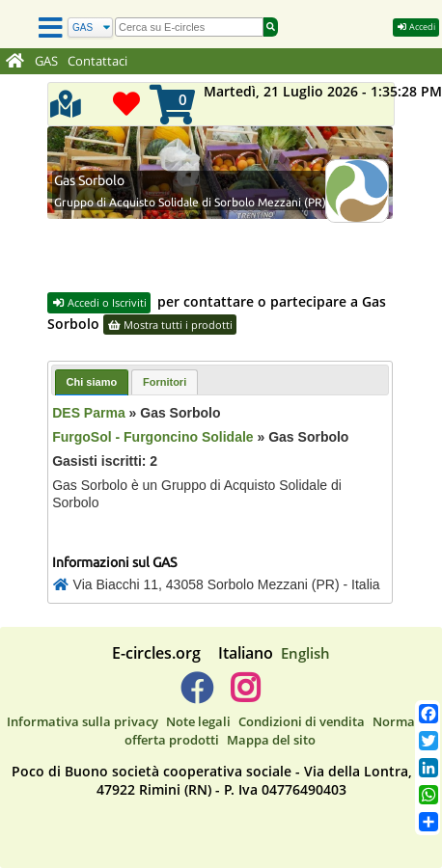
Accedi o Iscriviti (99, 302)
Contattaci (97, 61)
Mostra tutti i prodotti (170, 325)
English (305, 653)
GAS (46, 61)
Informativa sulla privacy (83, 721)
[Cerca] (90, 27)
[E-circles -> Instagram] (245, 695)
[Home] (15, 62)
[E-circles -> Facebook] (196, 695)
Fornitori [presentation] (165, 382)
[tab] (92, 382)
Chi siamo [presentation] (92, 382)
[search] (189, 27)
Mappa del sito (271, 740)
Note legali (198, 721)
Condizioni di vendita (302, 721)
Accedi (416, 27)
